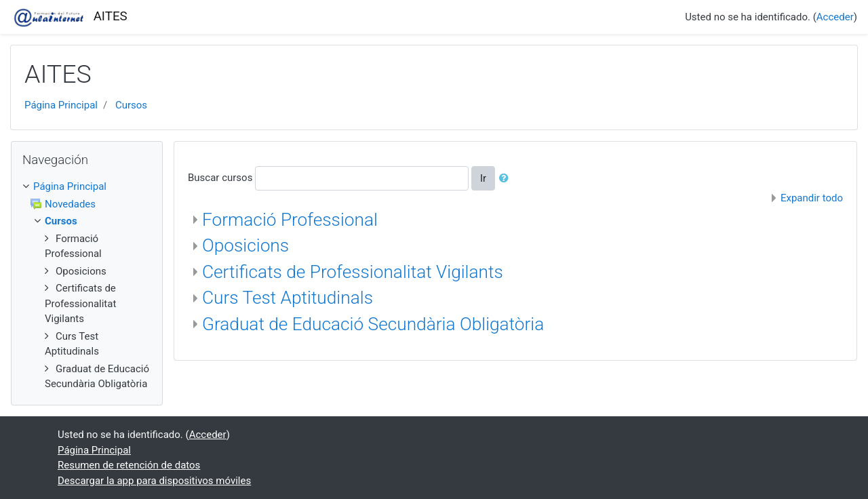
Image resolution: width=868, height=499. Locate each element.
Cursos (131, 105)
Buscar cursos (220, 178)
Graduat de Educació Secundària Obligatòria (373, 324)
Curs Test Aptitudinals (288, 298)
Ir (483, 178)
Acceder (835, 17)
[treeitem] (87, 187)
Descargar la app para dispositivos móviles (154, 481)
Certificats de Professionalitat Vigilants (353, 272)
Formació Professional (290, 220)
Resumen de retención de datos (129, 465)
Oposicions (245, 245)
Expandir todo (812, 198)
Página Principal (61, 105)
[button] (507, 179)
